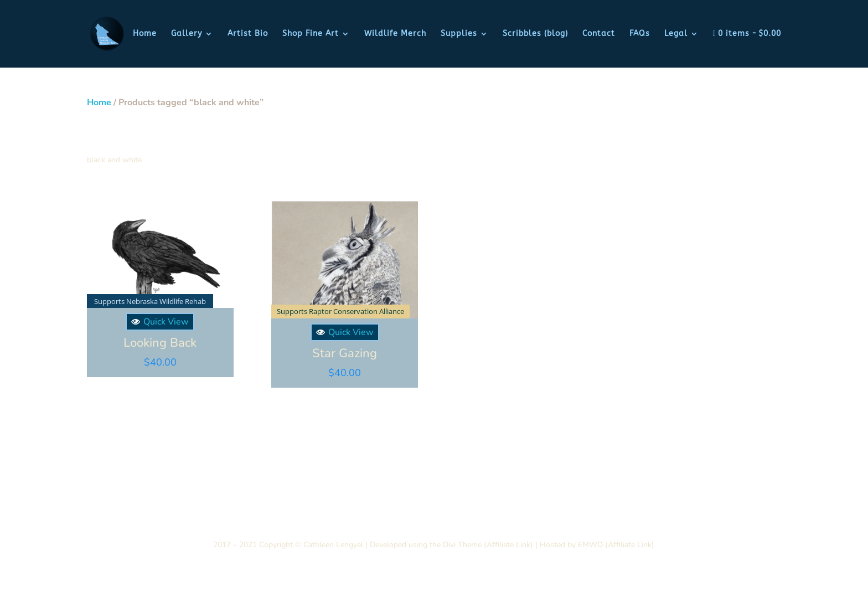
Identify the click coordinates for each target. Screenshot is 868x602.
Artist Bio (248, 34)
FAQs (640, 34)
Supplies (459, 34)
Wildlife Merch (395, 34)
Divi (448, 543)
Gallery (187, 34)
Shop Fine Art (311, 34)
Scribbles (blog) (535, 34)
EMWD (590, 543)
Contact (599, 34)
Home (145, 34)
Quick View (159, 321)
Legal (676, 34)
